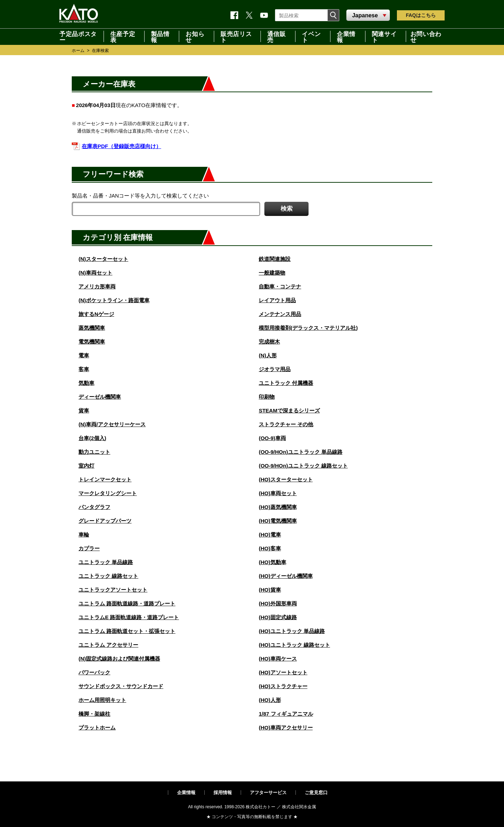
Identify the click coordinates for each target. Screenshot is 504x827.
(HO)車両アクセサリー (286, 728)
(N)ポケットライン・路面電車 (114, 300)
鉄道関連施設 (275, 259)
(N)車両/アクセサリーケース (112, 424)
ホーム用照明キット (102, 700)
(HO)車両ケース (278, 659)
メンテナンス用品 (280, 314)
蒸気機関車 (92, 328)
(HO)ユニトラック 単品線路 (292, 631)
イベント (311, 36)
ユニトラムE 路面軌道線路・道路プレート (129, 617)
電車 (84, 355)
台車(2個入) (92, 438)
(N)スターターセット (103, 259)
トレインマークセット (105, 479)
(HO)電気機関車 (278, 521)
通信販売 (277, 36)
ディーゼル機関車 (100, 397)
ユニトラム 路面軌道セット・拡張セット (127, 631)
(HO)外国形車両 (278, 603)
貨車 (84, 410)
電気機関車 (92, 342)
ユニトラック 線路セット (108, 576)
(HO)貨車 (270, 590)
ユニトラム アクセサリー (108, 645)
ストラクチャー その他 (286, 424)
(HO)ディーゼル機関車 (286, 576)
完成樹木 (269, 342)
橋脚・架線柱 (94, 714)
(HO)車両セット (278, 493)
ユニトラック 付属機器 (286, 383)
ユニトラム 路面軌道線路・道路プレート (127, 603)
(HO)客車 (270, 548)
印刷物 (267, 397)
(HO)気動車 (272, 562)
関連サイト (384, 36)
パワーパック (94, 672)
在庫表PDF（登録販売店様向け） (121, 146)
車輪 (84, 535)
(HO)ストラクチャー (283, 686)
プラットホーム (97, 728)
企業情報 (346, 36)
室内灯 (86, 466)
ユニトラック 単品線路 (106, 562)
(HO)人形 (270, 700)
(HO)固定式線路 (278, 617)
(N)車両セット (95, 273)
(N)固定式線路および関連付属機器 (119, 659)
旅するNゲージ (96, 314)
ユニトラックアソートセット (113, 590)
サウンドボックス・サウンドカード (121, 686)
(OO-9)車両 (272, 438)
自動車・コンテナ (280, 286)
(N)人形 (268, 355)
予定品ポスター (78, 36)
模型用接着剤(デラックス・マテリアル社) (308, 328)
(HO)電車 (270, 535)
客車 (84, 369)
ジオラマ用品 (275, 369)
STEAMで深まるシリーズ (289, 410)
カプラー (89, 548)
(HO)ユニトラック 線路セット (294, 645)
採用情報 (223, 793)
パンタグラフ (94, 507)
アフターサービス (268, 793)
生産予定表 (123, 36)
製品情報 (160, 36)
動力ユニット (94, 452)
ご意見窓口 (316, 793)
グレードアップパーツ (105, 521)
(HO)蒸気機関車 (278, 507)
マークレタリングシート (108, 493)
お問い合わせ (426, 36)
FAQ (421, 15)
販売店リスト (236, 36)
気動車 (86, 383)
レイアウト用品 (277, 300)
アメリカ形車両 (97, 286)
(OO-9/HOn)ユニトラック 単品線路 (301, 452)
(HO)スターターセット (286, 479)
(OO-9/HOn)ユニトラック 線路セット (303, 466)
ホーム (78, 51)
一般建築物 (272, 273)
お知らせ (195, 36)
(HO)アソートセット (283, 672)
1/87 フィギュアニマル (286, 714)
